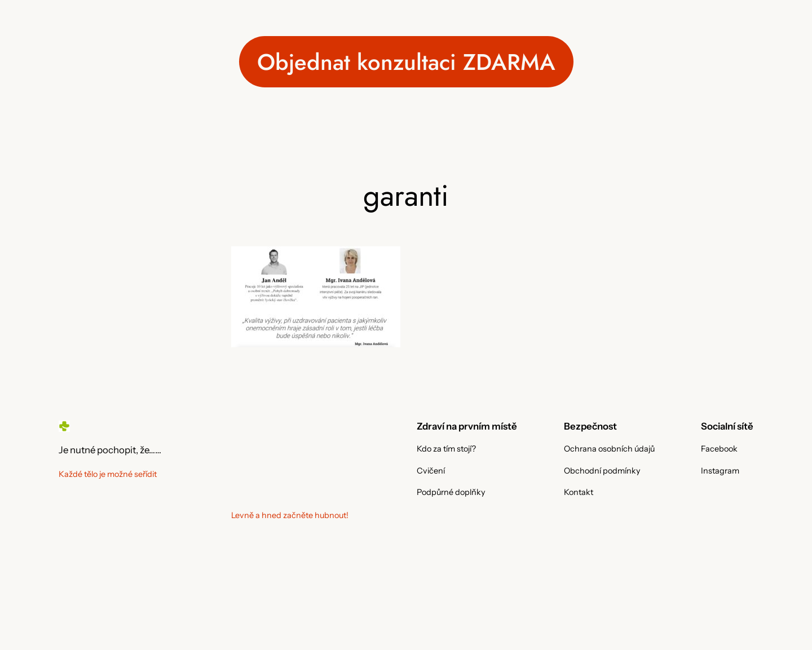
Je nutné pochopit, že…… (110, 450)
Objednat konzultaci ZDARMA (406, 62)
